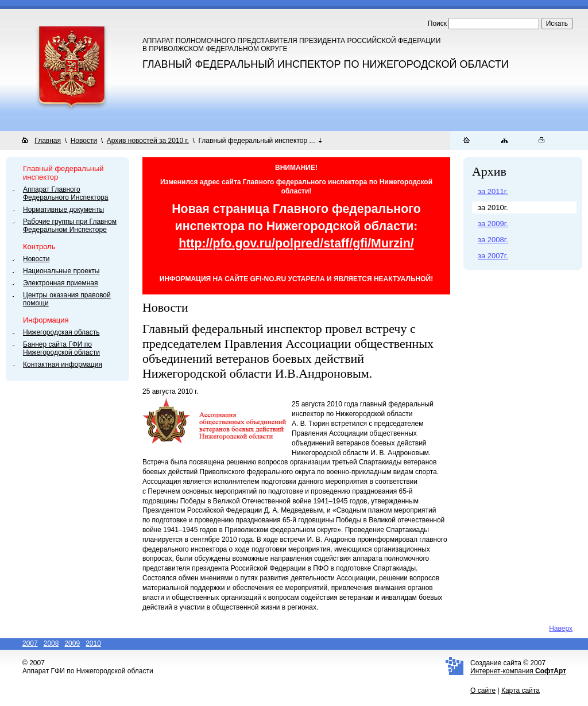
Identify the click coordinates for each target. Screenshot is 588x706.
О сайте (483, 691)
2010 (93, 643)
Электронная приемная (61, 283)
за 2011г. (493, 191)
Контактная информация (63, 364)
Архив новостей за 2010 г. (148, 141)
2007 (30, 643)
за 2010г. (493, 207)
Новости (84, 141)
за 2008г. (493, 240)
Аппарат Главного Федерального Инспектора (65, 193)
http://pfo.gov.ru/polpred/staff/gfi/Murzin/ (296, 243)
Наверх (561, 629)
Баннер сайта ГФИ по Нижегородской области (61, 348)
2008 (51, 643)
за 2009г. (493, 224)
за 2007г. (493, 256)
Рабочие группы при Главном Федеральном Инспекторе (70, 226)
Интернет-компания (518, 671)
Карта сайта (521, 691)
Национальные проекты (61, 271)
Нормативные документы (63, 210)
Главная (48, 141)
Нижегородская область (61, 332)
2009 (72, 643)
